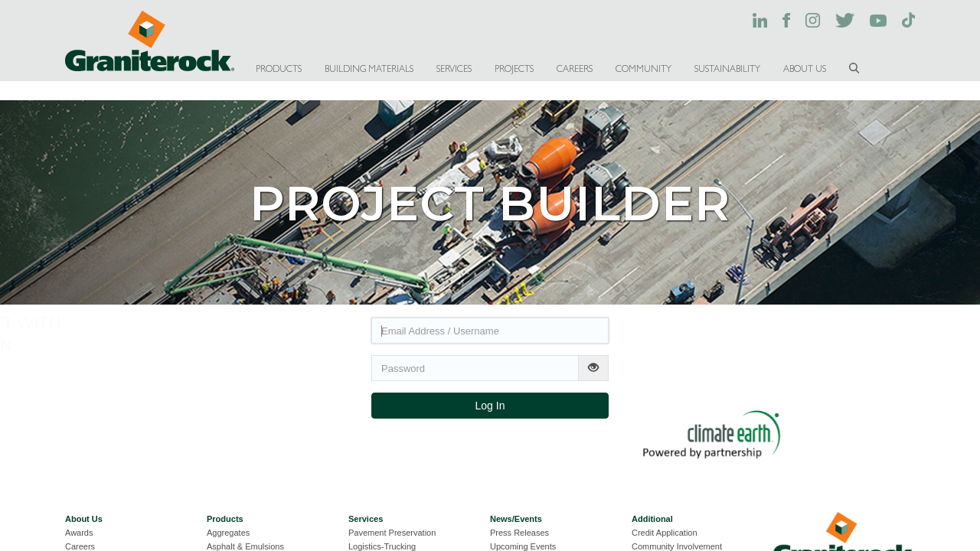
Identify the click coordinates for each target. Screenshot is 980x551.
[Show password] (593, 368)
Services (366, 519)
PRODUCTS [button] (279, 69)
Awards (79, 533)
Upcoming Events (523, 546)
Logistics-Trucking (382, 546)
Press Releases (519, 533)
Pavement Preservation (392, 533)
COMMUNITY (644, 69)
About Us (84, 519)
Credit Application (665, 533)
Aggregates (228, 533)
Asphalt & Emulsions (245, 546)
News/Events (516, 519)
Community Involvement (677, 546)
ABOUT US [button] (805, 69)
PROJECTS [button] (514, 69)
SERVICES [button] (454, 69)
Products (225, 519)
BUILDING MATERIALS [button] (369, 69)
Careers (80, 546)
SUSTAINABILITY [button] (727, 69)
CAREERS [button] (575, 69)
